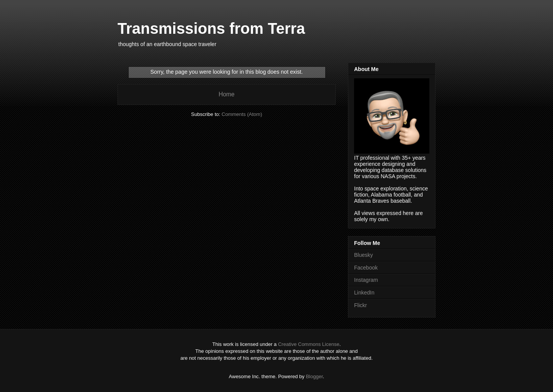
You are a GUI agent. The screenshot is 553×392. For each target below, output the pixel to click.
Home (227, 94)
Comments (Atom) (242, 114)
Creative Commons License (309, 344)
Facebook (366, 268)
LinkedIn (364, 293)
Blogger (314, 376)
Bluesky (363, 255)
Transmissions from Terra (211, 28)
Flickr (360, 305)
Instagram (366, 280)
